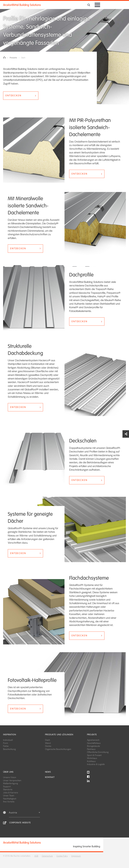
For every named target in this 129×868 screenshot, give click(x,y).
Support (7, 786)
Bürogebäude (93, 746)
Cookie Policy (62, 856)
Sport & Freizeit (94, 755)
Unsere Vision (10, 777)
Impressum (76, 856)
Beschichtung (9, 749)
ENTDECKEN (14, 96)
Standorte (8, 789)
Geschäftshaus (94, 743)
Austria (24, 812)
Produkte (13, 58)
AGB (36, 856)
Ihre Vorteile (9, 801)
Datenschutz (47, 856)
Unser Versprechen (12, 780)
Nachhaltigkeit (10, 798)
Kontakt (50, 777)
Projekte (92, 735)
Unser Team (9, 795)
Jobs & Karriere (11, 792)
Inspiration (10, 735)
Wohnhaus (92, 758)
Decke (48, 746)
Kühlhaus (91, 761)
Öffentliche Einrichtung (98, 752)
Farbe (6, 746)
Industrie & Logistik (96, 764)
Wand (48, 743)
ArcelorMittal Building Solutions (22, 5)
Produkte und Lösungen (59, 735)
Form (6, 743)
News (48, 772)
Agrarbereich (93, 740)
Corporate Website (20, 823)
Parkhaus (91, 749)
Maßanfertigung (10, 783)
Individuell (8, 740)
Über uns (8, 772)
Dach (47, 740)
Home (4, 58)
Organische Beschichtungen (58, 749)
